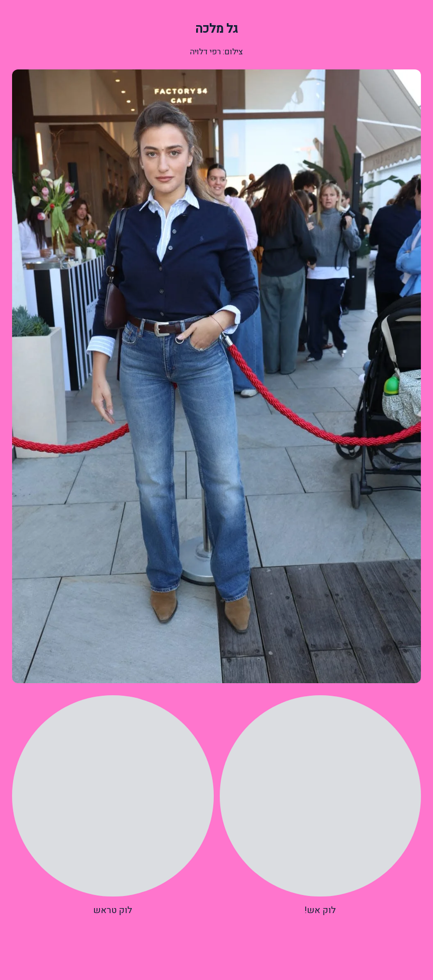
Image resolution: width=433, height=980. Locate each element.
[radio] (321, 806)
